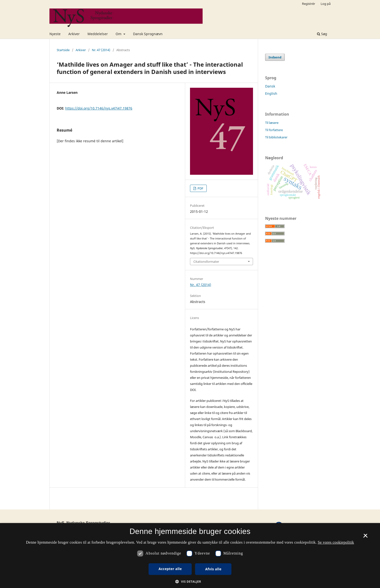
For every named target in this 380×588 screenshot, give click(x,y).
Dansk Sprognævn (148, 34)
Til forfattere (274, 130)
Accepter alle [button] (170, 569)
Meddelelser (98, 34)
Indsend (275, 57)
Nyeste (55, 34)
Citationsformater (206, 262)
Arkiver (74, 34)
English (271, 93)
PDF (200, 188)
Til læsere (272, 123)
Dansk (270, 86)
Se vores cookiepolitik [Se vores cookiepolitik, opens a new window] (336, 542)
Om (119, 34)
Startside (63, 50)
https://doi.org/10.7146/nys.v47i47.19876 (99, 108)
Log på (326, 4)
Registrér (309, 4)
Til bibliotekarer (276, 137)
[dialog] (190, 556)
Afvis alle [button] (213, 569)
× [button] (365, 537)
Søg (322, 34)
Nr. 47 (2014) (101, 50)
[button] (190, 582)
